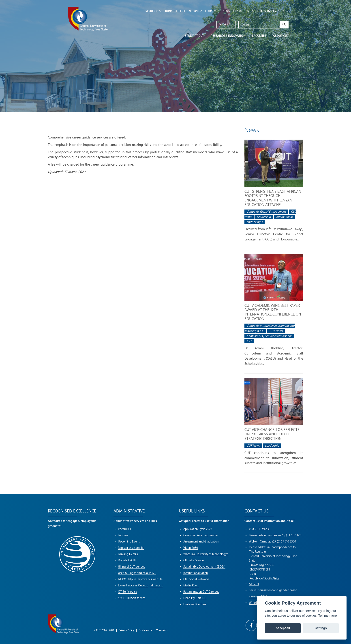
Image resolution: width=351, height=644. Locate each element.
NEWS (226, 11)
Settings (321, 628)
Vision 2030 (191, 548)
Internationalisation (196, 573)
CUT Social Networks (196, 579)
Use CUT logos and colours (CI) (137, 573)
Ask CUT (254, 584)
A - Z (286, 11)
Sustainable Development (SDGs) (204, 567)
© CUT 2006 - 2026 (104, 630)
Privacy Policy (127, 630)
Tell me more (327, 616)
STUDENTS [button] (154, 11)
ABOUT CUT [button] (281, 36)
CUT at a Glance (194, 560)
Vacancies (124, 529)
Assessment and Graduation (201, 541)
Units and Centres (195, 604)
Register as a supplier (131, 548)
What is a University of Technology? (205, 554)
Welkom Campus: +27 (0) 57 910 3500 (272, 541)
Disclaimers (145, 630)
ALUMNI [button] (195, 11)
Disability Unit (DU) (195, 598)
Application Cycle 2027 (198, 529)
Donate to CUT (175, 11)
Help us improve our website (145, 579)
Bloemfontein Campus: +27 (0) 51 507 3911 (275, 535)
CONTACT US (241, 11)
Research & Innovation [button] (228, 36)
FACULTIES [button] (259, 36)
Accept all (283, 628)
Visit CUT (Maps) (259, 529)
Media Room (191, 585)
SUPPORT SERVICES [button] (266, 11)
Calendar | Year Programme (200, 535)
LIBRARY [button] (212, 11)
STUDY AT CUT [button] (194, 36)
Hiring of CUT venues (131, 567)
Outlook (143, 585)
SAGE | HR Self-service (132, 598)
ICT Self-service (127, 592)
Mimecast (156, 585)
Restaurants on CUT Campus (201, 592)
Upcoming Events (129, 541)
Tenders (123, 535)
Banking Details (128, 554)
